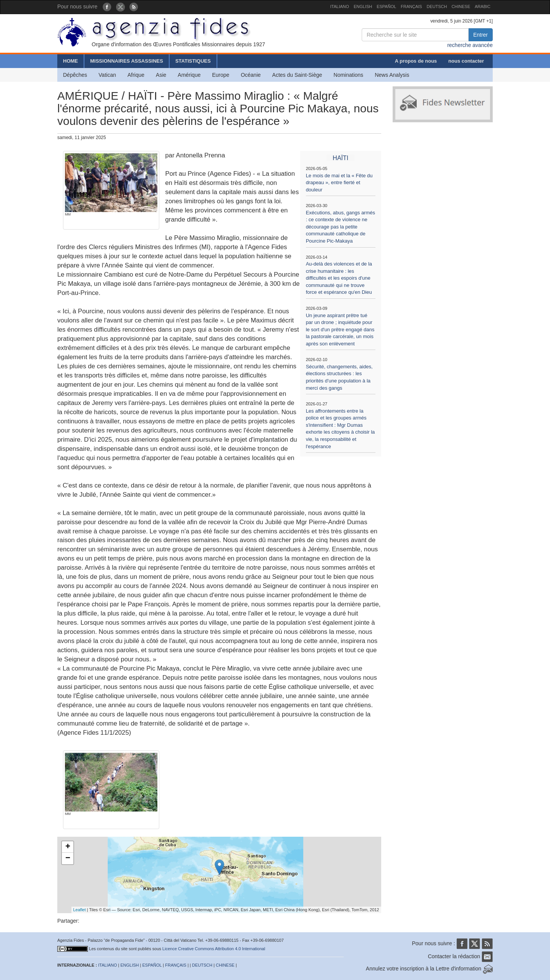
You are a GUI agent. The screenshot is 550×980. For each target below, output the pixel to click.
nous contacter (466, 61)
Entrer (480, 35)
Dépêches (75, 75)
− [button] (68, 859)
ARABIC (483, 6)
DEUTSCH (437, 6)
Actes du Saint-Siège (297, 75)
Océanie (251, 75)
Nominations (348, 75)
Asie (161, 75)
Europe (221, 75)
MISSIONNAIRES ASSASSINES (127, 61)
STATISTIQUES (193, 61)
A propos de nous (416, 61)
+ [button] (68, 847)
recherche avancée (470, 45)
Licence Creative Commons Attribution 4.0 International (214, 949)
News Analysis (392, 75)
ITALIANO (340, 6)
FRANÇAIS (411, 6)
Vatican (107, 75)
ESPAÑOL (386, 6)
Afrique (136, 75)
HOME (70, 61)
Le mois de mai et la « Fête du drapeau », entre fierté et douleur (339, 183)
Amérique (189, 75)
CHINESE (461, 6)
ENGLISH (363, 6)
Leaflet (80, 910)
